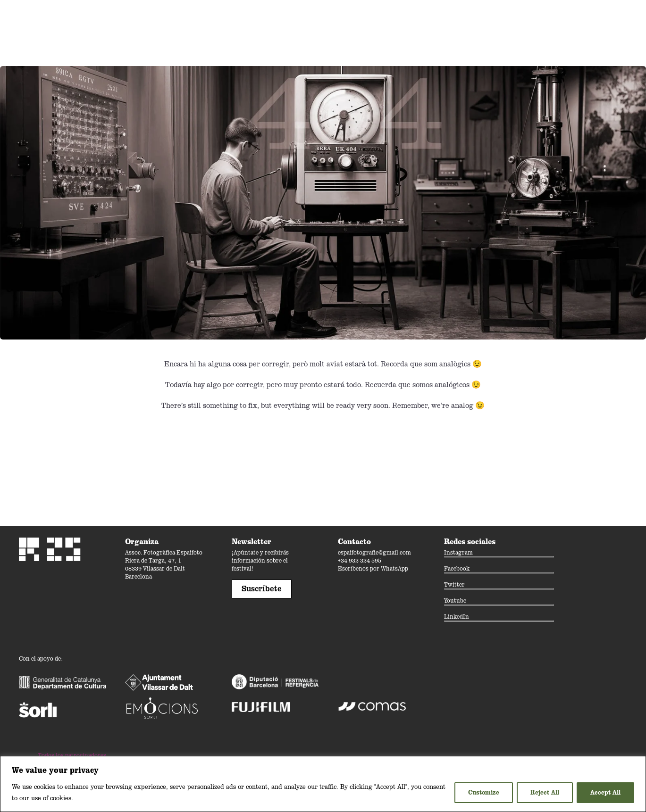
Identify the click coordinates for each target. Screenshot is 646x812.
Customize (484, 792)
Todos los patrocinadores (72, 755)
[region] (323, 784)
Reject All (545, 792)
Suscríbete (262, 588)
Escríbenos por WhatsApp (373, 568)
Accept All (605, 792)
